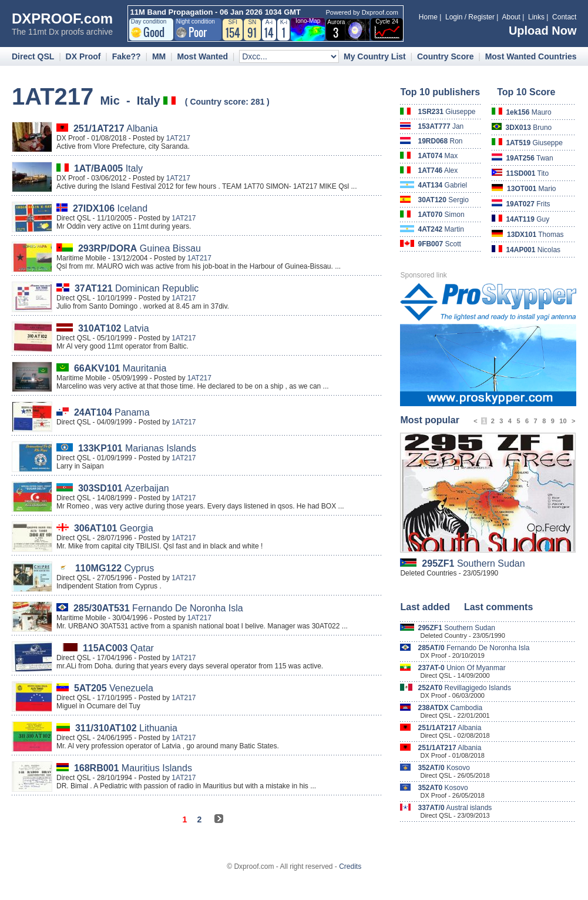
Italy (108, 168)
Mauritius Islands (133, 768)
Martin (441, 229)
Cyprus (115, 568)
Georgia (114, 528)
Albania (116, 128)
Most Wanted (202, 56)
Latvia (114, 328)
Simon (441, 215)
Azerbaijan (124, 488)
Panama (112, 412)
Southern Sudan (473, 563)
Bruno (529, 128)
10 (563, 421)
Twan (529, 158)
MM (159, 56)
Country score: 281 (227, 102)
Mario (531, 189)
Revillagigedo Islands (464, 688)
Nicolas (533, 250)
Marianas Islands (137, 448)
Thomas (535, 235)
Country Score (445, 56)
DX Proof (83, 56)
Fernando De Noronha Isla (158, 608)
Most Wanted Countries (531, 56)
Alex (438, 170)
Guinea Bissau (140, 248)
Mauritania (120, 368)
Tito (527, 173)
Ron (440, 141)
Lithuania (126, 728)
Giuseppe (446, 112)
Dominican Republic (137, 288)
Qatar (118, 648)
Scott (439, 244)
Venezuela (114, 688)
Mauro (528, 112)
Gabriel (442, 185)
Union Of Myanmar (461, 668)
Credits (350, 866)
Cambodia (450, 708)
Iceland (110, 208)
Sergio (443, 200)
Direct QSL (33, 56)
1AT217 (178, 138)
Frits (528, 204)
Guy (527, 219)
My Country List (375, 56)
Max (438, 156)
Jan (441, 126)
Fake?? (127, 56)
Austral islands (455, 808)
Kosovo (444, 768)
